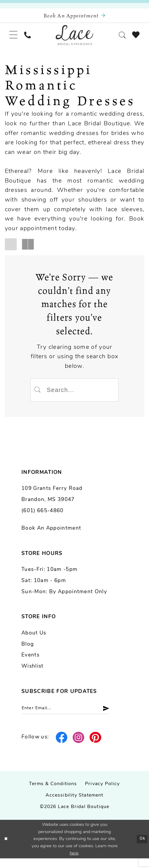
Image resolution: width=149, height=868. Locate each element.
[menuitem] (15, 39)
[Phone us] (31, 39)
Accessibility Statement (74, 805)
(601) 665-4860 (42, 518)
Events (30, 663)
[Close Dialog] (7, 849)
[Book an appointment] (74, 17)
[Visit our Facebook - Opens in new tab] (62, 747)
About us (34, 640)
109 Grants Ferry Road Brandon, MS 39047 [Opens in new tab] (52, 502)
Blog (28, 652)
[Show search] (119, 39)
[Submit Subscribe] (118, 717)
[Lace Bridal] (74, 39)
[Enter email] (73, 717)
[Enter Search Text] (74, 395)
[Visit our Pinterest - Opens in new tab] (95, 747)
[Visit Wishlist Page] (135, 39)
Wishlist (33, 674)
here (74, 863)
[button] (15, 39)
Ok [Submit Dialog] (141, 848)
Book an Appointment (51, 536)
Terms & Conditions (53, 793)
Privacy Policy (103, 793)
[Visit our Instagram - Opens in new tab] (79, 747)
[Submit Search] (38, 395)
